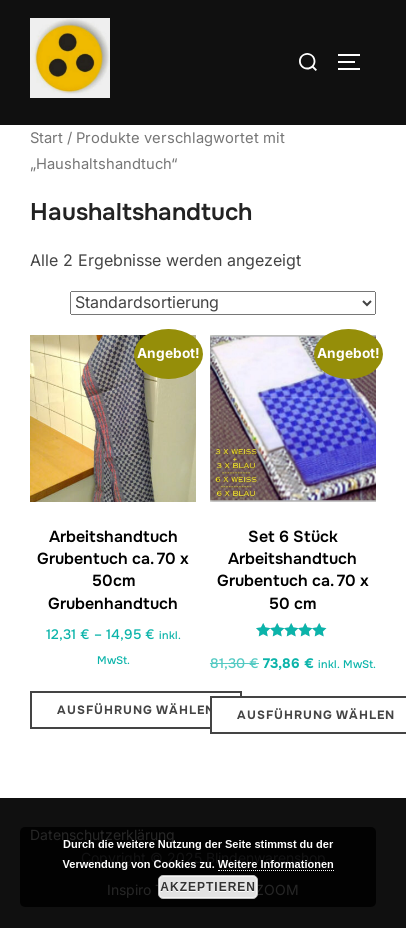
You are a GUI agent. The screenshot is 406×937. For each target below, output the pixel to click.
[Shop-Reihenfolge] (223, 303)
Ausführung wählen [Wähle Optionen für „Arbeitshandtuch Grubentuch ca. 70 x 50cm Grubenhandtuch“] (136, 710)
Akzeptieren (208, 887)
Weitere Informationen (276, 864)
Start (46, 138)
